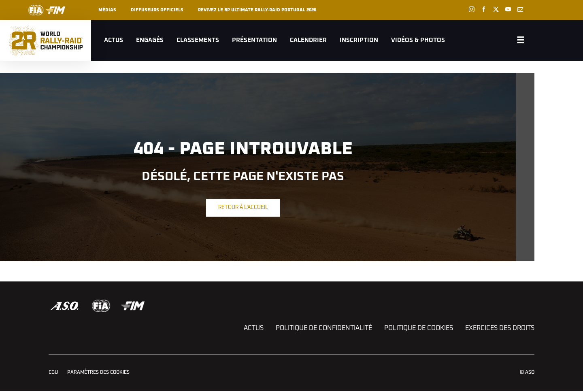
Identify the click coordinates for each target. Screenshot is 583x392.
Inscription (359, 40)
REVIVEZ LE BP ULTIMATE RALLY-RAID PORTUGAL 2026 (257, 10)
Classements (198, 40)
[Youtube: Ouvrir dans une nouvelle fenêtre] (508, 9)
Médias (107, 10)
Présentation (254, 40)
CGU (53, 373)
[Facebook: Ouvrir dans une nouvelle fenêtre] (484, 9)
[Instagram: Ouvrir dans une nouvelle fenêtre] (472, 9)
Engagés (150, 40)
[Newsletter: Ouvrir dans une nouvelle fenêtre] (520, 9)
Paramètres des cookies (98, 373)
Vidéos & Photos (418, 40)
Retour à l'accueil (243, 208)
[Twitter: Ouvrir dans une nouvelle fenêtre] (496, 9)
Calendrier (308, 40)
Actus (114, 40)
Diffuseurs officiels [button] (157, 10)
